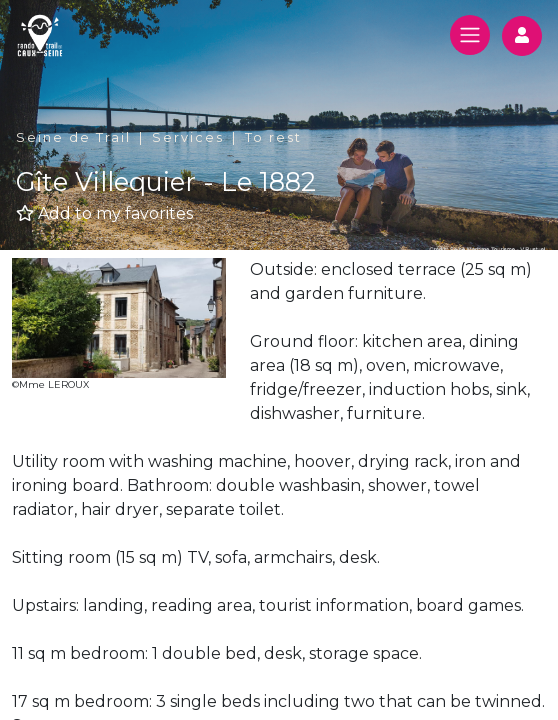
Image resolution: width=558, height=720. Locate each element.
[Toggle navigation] (470, 35)
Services (188, 137)
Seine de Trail (73, 137)
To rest (273, 137)
